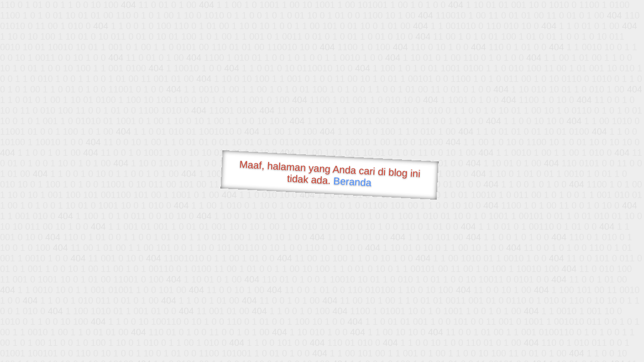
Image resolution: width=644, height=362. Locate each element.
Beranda (352, 182)
